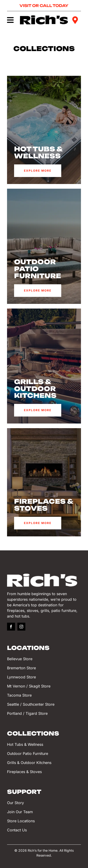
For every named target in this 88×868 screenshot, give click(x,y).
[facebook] (11, 627)
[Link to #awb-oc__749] (10, 20)
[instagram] (21, 627)
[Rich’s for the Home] (44, 17)
